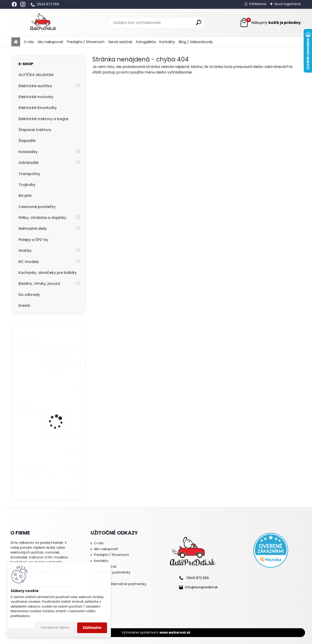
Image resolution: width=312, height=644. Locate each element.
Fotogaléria (146, 42)
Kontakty (167, 42)
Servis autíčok (120, 42)
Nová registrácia (288, 4)
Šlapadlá (27, 141)
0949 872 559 (48, 4)
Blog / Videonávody (196, 42)
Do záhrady (29, 295)
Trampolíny (29, 174)
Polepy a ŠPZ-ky (33, 240)
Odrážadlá (28, 163)
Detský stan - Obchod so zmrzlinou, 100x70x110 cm (61, 475)
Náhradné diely (33, 229)
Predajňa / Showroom (86, 42)
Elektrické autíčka (35, 86)
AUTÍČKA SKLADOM (36, 75)
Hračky (25, 251)
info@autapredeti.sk (201, 587)
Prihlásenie (258, 4)
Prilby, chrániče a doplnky (42, 218)
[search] (199, 22)
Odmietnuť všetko (55, 628)
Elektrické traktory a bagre (43, 119)
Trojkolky (27, 185)
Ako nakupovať (50, 42)
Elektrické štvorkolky (38, 108)
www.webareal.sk (175, 632)
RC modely (29, 262)
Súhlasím (92, 628)
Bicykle (25, 196)
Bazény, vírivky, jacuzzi (39, 284)
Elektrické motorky (36, 97)
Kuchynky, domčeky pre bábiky (48, 273)
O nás (29, 42)
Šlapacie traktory (35, 130)
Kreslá (24, 306)
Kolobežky (28, 152)
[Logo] (43, 23)
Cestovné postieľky (37, 207)
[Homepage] (16, 42)
